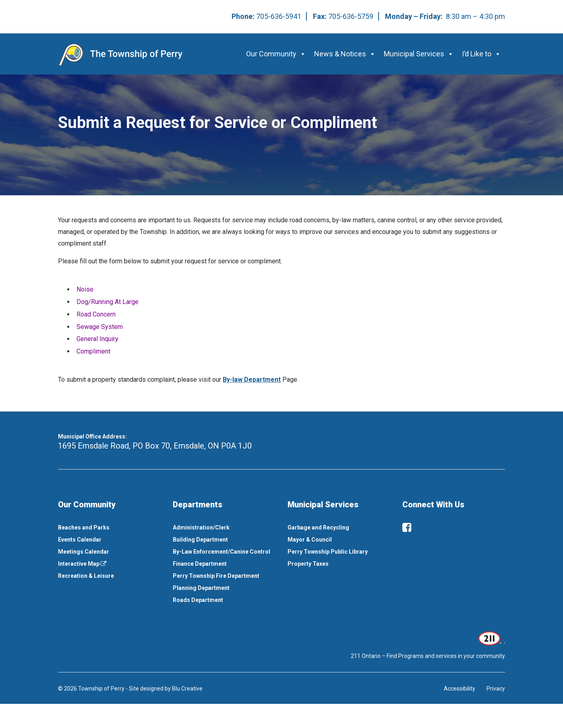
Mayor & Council (310, 540)
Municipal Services (419, 54)
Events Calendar (80, 540)
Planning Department (201, 588)
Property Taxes (308, 564)
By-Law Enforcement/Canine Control (221, 552)
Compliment (93, 351)
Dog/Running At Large (108, 302)
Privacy (496, 689)
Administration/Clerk (201, 527)
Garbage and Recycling (318, 527)
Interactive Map (82, 564)
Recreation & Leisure (86, 576)
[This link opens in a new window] (491, 637)
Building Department (200, 540)
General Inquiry (97, 339)
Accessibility (460, 689)
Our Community (276, 54)
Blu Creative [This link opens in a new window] (187, 689)
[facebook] (407, 527)
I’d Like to (481, 54)
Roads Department (198, 600)
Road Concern (96, 314)
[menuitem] (109, 527)
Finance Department (200, 564)
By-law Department (252, 380)
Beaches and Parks (84, 527)
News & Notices (345, 54)
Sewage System (100, 327)
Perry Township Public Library (328, 552)
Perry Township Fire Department (216, 576)
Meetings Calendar (84, 552)
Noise (85, 289)
